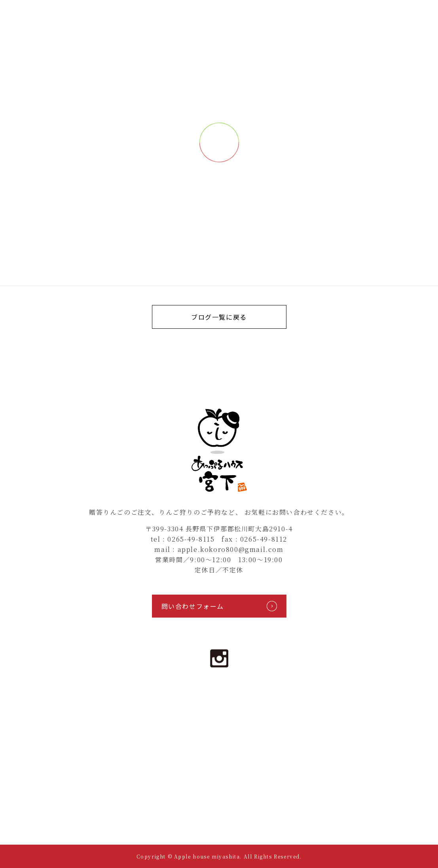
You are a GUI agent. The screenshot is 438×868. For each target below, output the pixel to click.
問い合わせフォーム (219, 606)
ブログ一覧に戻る (219, 317)
